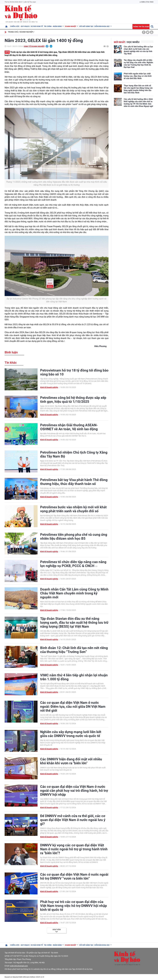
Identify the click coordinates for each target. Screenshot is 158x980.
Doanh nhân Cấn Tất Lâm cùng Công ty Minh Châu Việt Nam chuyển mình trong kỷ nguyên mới (74, 593)
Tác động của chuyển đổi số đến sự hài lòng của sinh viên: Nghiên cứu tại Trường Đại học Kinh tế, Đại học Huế (138, 64)
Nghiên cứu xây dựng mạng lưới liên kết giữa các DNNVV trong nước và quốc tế (71, 734)
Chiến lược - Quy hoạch (20, 26)
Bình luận (11, 352)
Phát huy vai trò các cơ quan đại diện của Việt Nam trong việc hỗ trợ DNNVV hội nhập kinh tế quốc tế (74, 906)
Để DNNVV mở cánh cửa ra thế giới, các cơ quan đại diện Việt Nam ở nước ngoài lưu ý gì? (73, 820)
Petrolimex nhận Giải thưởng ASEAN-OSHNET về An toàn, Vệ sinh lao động (69, 427)
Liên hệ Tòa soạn (30, 2)
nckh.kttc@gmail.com (19, 966)
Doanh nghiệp (71, 26)
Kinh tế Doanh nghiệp (34, 46)
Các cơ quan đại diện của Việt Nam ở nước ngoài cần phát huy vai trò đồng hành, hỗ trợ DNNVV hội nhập (74, 791)
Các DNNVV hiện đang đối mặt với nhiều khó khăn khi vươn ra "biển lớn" (71, 761)
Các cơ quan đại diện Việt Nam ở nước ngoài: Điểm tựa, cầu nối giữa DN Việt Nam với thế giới (73, 707)
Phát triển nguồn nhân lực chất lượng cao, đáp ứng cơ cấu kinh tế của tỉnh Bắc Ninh (138, 76)
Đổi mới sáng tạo (86, 26)
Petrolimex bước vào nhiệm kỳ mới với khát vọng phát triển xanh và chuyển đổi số (73, 509)
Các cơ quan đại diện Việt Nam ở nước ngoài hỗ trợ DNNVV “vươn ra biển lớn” (74, 876)
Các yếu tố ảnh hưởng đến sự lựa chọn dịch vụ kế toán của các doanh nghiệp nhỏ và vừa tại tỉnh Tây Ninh (138, 50)
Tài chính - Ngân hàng (53, 26)
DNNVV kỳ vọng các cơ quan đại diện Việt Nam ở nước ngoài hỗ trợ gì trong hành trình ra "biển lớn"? (74, 849)
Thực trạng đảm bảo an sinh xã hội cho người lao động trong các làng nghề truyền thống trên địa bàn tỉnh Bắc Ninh (138, 89)
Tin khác (11, 363)
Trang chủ (13, 32)
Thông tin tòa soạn (141, 27)
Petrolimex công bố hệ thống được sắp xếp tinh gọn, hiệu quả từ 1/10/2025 (73, 400)
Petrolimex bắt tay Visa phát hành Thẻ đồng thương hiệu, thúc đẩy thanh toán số (74, 482)
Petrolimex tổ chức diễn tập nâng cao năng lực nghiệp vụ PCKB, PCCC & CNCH (73, 564)
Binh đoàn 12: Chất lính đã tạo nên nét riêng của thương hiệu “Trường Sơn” (74, 650)
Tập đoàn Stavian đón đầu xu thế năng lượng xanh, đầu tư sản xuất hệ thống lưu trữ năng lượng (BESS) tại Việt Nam (74, 623)
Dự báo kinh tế (37, 26)
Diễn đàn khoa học (102, 26)
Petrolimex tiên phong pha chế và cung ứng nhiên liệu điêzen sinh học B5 (74, 537)
